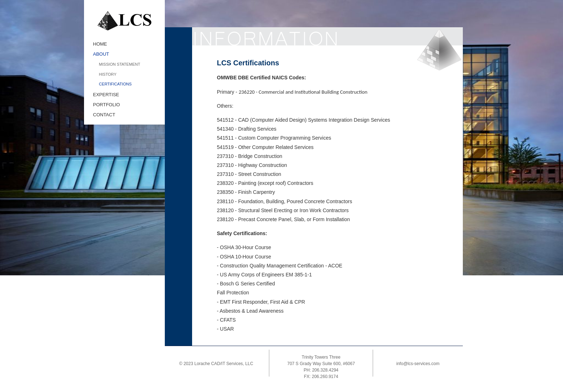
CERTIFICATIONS (115, 84)
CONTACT (104, 115)
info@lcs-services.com (418, 364)
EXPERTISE (106, 95)
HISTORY (108, 74)
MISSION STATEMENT (120, 64)
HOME (100, 44)
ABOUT (101, 54)
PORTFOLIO (106, 105)
